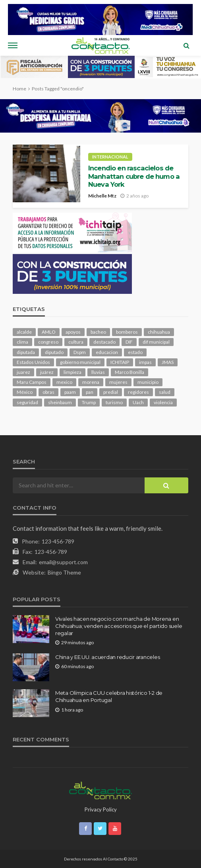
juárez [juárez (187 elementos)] (47, 372)
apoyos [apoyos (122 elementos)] (73, 332)
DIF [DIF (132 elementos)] (129, 342)
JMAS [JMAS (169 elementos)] (168, 362)
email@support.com (63, 562)
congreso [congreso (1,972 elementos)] (48, 342)
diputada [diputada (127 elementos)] (26, 352)
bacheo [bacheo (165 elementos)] (98, 332)
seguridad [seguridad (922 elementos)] (27, 402)
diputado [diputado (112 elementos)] (54, 352)
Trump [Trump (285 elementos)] (89, 402)
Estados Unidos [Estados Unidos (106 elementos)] (33, 362)
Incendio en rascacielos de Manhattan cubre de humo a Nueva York (134, 176)
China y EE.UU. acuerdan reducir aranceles (107, 657)
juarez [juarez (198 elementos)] (23, 372)
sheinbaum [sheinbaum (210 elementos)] (60, 402)
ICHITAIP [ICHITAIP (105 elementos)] (120, 362)
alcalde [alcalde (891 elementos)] (24, 332)
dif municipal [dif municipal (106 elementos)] (156, 342)
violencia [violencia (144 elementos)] (163, 402)
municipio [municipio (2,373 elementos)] (148, 382)
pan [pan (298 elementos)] (90, 392)
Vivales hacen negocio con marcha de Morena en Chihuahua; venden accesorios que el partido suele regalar (119, 626)
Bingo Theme (64, 572)
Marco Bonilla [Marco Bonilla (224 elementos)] (129, 372)
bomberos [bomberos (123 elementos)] (127, 332)
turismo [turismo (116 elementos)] (114, 402)
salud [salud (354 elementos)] (165, 392)
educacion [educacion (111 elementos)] (107, 352)
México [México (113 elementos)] (25, 392)
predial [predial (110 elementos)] (111, 392)
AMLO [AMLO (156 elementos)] (49, 332)
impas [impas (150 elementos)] (145, 362)
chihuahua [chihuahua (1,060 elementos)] (159, 332)
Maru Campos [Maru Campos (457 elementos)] (32, 382)
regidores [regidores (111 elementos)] (138, 392)
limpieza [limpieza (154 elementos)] (72, 372)
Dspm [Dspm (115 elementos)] (80, 352)
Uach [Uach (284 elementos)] (138, 402)
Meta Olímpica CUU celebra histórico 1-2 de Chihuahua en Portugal (109, 696)
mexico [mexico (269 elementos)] (64, 382)
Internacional (110, 157)
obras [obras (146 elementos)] (48, 392)
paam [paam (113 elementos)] (70, 392)
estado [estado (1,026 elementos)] (135, 352)
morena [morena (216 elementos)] (91, 382)
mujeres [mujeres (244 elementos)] (118, 382)
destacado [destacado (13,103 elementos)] (104, 342)
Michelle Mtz (102, 196)
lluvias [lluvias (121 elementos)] (98, 372)
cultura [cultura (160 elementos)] (76, 342)
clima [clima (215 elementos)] (22, 342)
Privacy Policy (101, 809)
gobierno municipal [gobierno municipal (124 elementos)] (80, 362)
